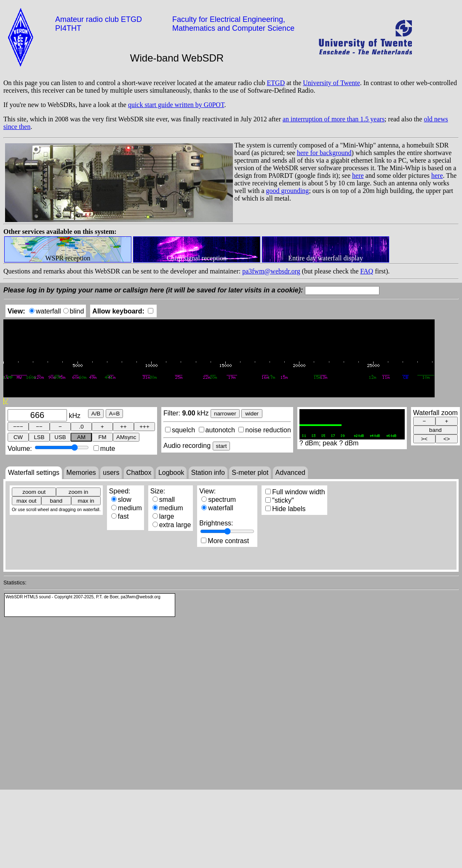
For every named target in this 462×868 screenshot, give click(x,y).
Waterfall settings (34, 473)
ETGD (276, 83)
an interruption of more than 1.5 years (334, 119)
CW (18, 437)
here (358, 175)
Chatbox (139, 473)
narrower (225, 414)
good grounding (288, 191)
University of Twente (331, 83)
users (111, 473)
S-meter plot (250, 473)
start (222, 446)
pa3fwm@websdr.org (271, 271)
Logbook (171, 473)
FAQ (367, 271)
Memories (81, 473)
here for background (324, 153)
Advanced (290, 473)
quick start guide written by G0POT (176, 105)
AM (81, 437)
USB (60, 437)
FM (102, 437)
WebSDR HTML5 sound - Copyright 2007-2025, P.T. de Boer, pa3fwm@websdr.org (83, 597)
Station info (208, 473)
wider (252, 414)
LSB (39, 437)
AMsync (126, 437)
